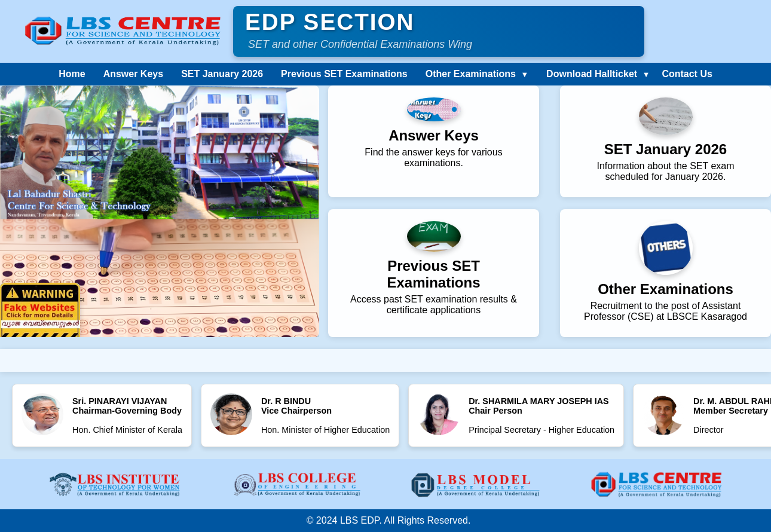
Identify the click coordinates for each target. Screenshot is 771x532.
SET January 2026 (222, 74)
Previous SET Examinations (344, 74)
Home (72, 74)
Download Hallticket (592, 74)
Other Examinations (471, 74)
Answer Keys (134, 74)
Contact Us (687, 74)
